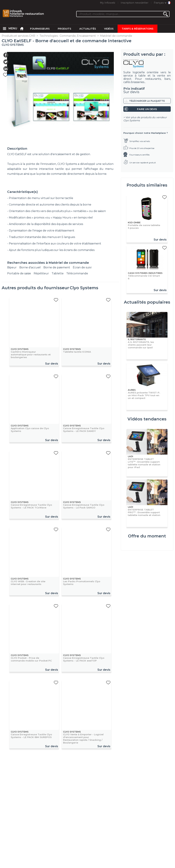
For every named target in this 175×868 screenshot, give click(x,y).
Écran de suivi (82, 267)
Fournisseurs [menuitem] (40, 29)
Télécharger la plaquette (147, 101)
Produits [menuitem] (64, 29)
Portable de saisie (19, 273)
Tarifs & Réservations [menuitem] (137, 29)
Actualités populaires (147, 302)
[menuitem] (4, 29)
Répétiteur (41, 273)
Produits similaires (147, 185)
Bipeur (12, 267)
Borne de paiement (57, 267)
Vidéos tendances (147, 419)
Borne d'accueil (30, 267)
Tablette (58, 273)
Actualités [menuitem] (88, 29)
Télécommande (77, 273)
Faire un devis (147, 109)
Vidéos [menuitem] (109, 29)
